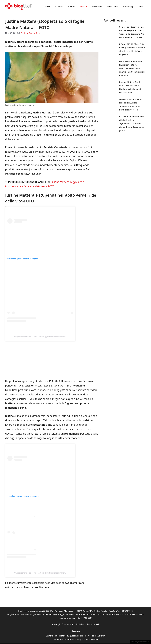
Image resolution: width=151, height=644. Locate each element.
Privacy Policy (81, 639)
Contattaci (94, 624)
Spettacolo (97, 6)
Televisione (112, 6)
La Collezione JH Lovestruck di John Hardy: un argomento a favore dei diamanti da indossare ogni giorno (132, 123)
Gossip (84, 6)
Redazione (68, 639)
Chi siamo (57, 639)
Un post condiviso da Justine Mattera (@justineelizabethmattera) (40, 337)
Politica (72, 6)
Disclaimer (93, 639)
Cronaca (59, 6)
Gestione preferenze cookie (140, 642)
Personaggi (128, 6)
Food (141, 6)
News (48, 6)
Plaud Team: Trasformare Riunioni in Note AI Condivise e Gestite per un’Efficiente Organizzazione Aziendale (132, 68)
